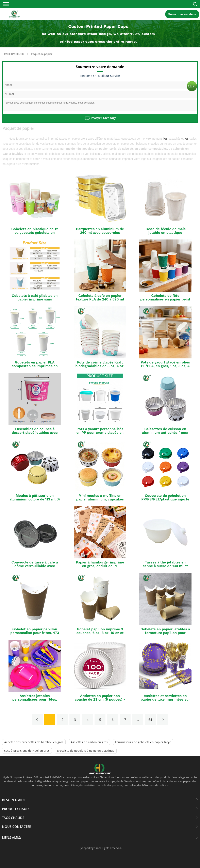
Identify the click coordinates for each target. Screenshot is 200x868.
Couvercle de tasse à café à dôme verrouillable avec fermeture (35, 566)
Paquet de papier (42, 54)
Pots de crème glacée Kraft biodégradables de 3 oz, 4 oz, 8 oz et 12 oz (100, 366)
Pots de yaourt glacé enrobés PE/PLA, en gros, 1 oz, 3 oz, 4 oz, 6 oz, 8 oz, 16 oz (165, 366)
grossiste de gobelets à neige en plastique (86, 751)
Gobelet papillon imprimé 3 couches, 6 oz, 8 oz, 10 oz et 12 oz (100, 633)
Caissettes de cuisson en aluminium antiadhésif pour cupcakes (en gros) (165, 433)
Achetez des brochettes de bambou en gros (34, 742)
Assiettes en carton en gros (89, 742)
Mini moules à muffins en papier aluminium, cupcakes (100, 497)
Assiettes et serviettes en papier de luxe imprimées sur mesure (165, 699)
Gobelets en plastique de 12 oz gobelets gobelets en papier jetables (35, 233)
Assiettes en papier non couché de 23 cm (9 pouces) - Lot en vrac (100, 699)
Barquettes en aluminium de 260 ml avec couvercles (100, 231)
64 (150, 720)
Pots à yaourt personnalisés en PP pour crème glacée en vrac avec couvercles (100, 433)
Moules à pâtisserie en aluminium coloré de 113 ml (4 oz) (35, 499)
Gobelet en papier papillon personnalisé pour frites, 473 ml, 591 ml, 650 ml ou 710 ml (35, 633)
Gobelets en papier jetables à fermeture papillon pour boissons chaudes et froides (165, 633)
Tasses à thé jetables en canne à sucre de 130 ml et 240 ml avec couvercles (165, 566)
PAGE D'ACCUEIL (14, 54)
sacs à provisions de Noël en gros (27, 751)
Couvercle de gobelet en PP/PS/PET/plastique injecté (165, 497)
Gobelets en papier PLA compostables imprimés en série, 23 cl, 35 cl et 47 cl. (35, 366)
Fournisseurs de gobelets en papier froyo (143, 742)
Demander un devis (182, 14)
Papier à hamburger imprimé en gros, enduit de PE (100, 564)
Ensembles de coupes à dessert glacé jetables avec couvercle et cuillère (35, 433)
